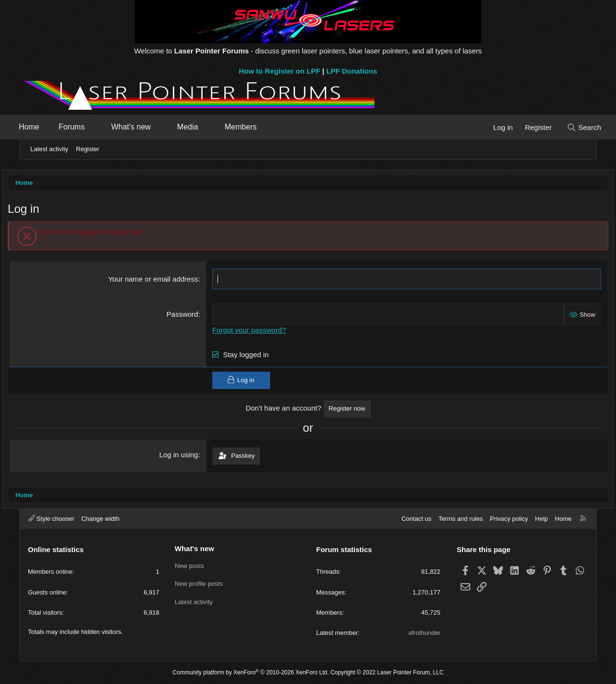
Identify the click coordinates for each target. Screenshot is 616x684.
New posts (189, 565)
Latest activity (49, 149)
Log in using (185, 457)
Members (256, 127)
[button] (109, 127)
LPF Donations (352, 71)
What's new (146, 127)
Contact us (416, 519)
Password (189, 316)
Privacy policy (509, 519)
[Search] (569, 127)
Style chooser (51, 519)
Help (542, 519)
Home (44, 127)
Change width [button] (101, 519)
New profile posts (199, 583)
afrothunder (425, 633)
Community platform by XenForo (250, 672)
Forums (87, 127)
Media (203, 127)
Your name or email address (160, 281)
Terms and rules (461, 519)
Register (88, 149)
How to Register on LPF (279, 71)
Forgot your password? (255, 332)
